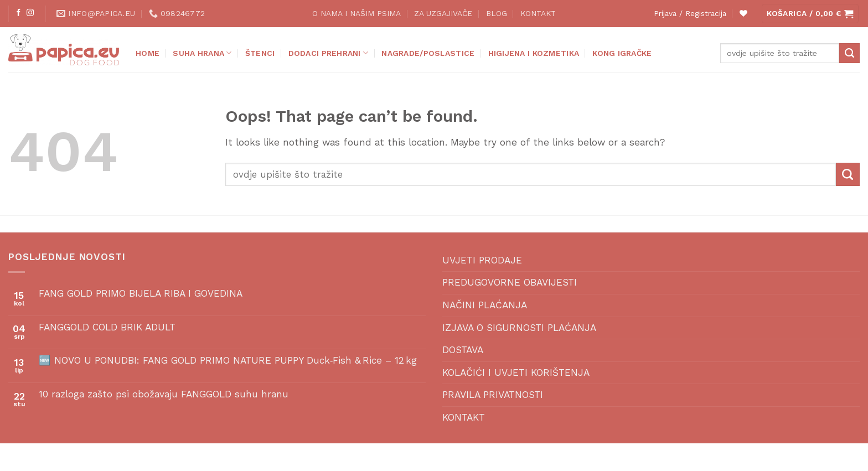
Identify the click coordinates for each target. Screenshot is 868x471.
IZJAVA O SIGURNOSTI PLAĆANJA (519, 328)
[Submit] (849, 53)
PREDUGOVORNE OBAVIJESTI (510, 282)
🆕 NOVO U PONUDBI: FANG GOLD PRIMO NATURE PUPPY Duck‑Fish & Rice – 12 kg (228, 360)
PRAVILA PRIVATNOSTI (493, 395)
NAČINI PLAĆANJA (485, 305)
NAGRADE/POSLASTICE (428, 53)
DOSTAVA (463, 350)
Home (148, 53)
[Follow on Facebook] (19, 13)
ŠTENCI (260, 53)
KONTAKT (538, 13)
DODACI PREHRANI (329, 53)
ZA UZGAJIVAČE (443, 13)
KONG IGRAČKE (622, 53)
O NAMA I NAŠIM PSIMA (356, 13)
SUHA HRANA (202, 53)
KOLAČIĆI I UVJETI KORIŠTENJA (516, 372)
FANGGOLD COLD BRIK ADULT (107, 327)
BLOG (497, 13)
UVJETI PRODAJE (482, 260)
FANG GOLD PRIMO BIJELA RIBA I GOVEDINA (141, 293)
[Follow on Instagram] (30, 13)
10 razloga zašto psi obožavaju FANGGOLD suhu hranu (164, 394)
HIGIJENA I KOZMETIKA (534, 53)
